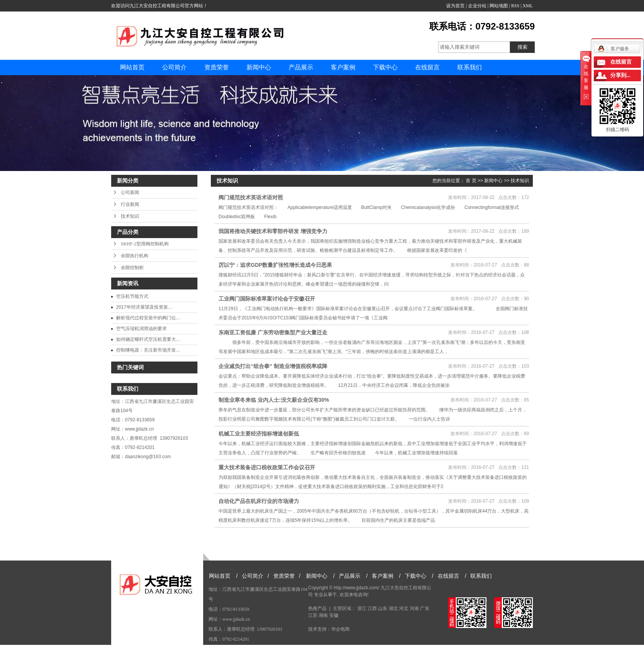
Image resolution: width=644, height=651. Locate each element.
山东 (383, 608)
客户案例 (343, 67)
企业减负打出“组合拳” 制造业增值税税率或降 (273, 366)
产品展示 (301, 67)
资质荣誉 (217, 67)
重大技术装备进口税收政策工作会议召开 (267, 467)
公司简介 (174, 67)
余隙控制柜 (132, 268)
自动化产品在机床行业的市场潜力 (259, 501)
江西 (372, 608)
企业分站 (477, 6)
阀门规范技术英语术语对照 (251, 197)
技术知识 (130, 216)
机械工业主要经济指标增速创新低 (259, 434)
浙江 (362, 608)
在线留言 (427, 67)
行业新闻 (130, 204)
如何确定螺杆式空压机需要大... (148, 339)
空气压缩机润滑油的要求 (141, 329)
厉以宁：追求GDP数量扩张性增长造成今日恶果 (275, 265)
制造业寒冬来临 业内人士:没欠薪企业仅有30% (274, 400)
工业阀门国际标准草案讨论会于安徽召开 (267, 299)
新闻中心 (259, 67)
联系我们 (470, 67)
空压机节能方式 (132, 296)
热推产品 (317, 608)
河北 (404, 608)
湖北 (393, 608)
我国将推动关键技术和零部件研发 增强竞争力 (273, 231)
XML (528, 6)
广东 (425, 608)
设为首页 (455, 6)
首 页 (471, 181)
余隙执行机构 (135, 256)
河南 (414, 608)
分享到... (620, 75)
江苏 (313, 615)
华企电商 (340, 629)
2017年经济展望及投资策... (144, 307)
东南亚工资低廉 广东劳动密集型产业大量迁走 (273, 332)
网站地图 (499, 6)
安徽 (334, 615)
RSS (515, 6)
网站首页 (132, 67)
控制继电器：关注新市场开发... (148, 350)
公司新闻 (130, 192)
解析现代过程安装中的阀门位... (148, 318)
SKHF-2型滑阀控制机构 (145, 244)
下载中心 (385, 67)
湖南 (323, 615)
